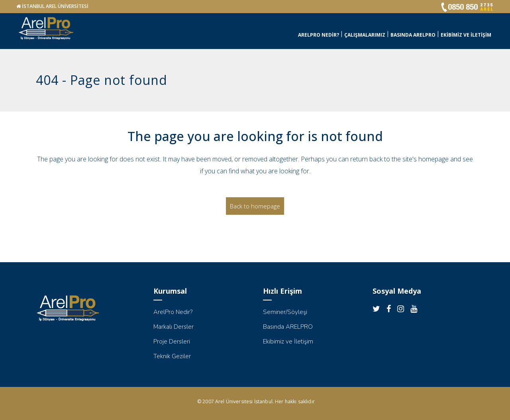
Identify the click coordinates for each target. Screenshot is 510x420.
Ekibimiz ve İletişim (288, 341)
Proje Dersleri (172, 341)
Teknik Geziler (172, 356)
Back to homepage (255, 206)
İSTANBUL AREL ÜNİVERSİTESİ (55, 6)
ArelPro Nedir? (173, 312)
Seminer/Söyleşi (285, 312)
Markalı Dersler (174, 327)
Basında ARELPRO (288, 327)
